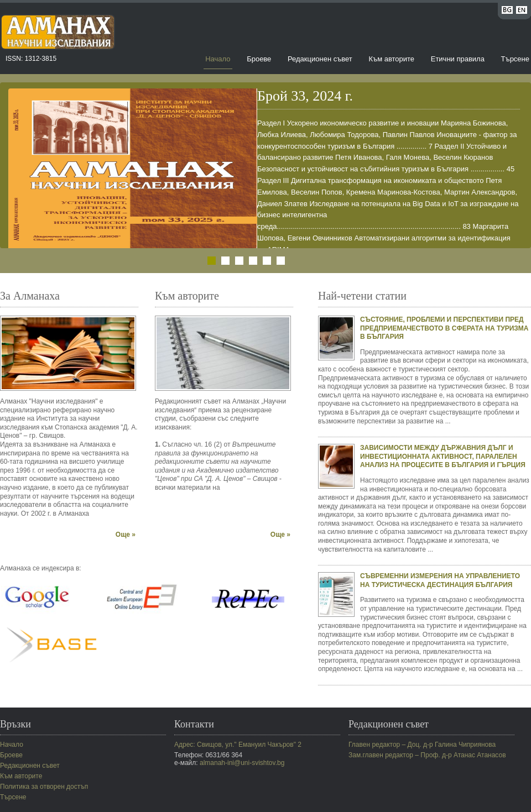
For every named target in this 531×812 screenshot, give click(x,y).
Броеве (259, 59)
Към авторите (391, 59)
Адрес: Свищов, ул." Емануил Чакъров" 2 (238, 745)
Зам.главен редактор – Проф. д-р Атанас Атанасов (427, 755)
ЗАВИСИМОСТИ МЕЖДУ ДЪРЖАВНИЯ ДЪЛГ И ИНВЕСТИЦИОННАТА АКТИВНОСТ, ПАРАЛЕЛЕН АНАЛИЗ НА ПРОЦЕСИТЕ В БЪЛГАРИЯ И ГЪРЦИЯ (443, 456)
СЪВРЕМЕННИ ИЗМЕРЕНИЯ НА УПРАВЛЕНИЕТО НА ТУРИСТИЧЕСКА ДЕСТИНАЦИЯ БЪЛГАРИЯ (440, 580)
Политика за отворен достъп (44, 787)
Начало (218, 59)
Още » (126, 535)
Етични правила (458, 59)
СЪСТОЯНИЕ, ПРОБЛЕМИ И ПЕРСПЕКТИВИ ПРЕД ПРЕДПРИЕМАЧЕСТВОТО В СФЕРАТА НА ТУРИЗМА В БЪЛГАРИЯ (444, 328)
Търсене (515, 59)
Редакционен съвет (320, 59)
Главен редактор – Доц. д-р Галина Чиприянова (422, 745)
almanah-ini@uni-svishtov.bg (242, 763)
